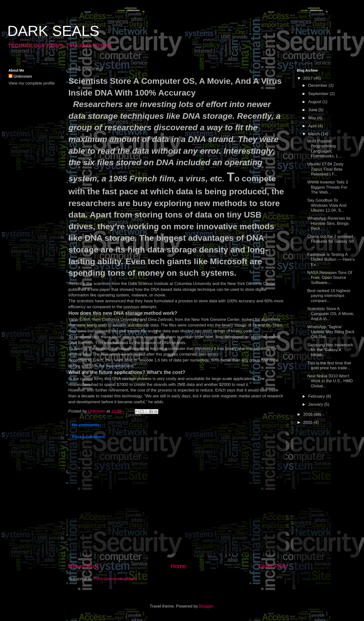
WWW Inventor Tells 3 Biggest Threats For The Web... (327, 187)
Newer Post (83, 566)
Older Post (272, 566)
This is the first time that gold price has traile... (329, 365)
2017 (308, 78)
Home (178, 566)
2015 (308, 422)
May (313, 118)
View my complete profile (32, 83)
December (318, 85)
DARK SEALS (53, 31)
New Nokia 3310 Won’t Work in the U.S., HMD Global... (330, 381)
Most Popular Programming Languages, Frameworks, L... (324, 149)
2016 (308, 414)
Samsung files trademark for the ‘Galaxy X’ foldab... (330, 350)
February (317, 396)
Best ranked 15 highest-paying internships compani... (329, 296)
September (319, 94)
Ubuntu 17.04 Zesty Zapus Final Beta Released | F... (325, 169)
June (313, 110)
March (315, 134)
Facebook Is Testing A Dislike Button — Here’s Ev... (331, 260)
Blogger (206, 606)
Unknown (23, 76)
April (313, 126)
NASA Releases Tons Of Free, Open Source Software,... (330, 278)
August (315, 102)
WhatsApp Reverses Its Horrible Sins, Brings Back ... (329, 223)
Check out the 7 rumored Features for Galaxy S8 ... (330, 241)
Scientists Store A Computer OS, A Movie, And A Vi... (331, 314)
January (316, 404)
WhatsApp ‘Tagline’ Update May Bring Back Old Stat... (331, 332)
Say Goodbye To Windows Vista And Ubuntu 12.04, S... (327, 205)
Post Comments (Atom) (115, 579)
